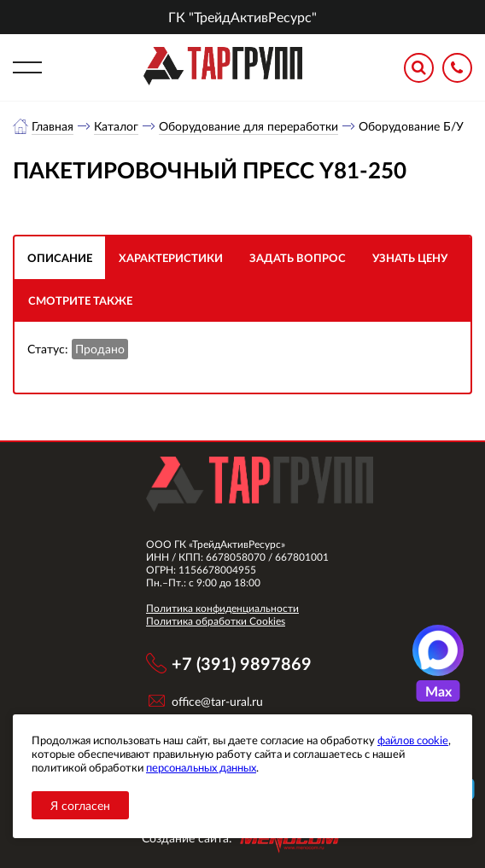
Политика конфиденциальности (222, 608)
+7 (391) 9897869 (242, 663)
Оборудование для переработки (248, 126)
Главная (53, 126)
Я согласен (80, 805)
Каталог (116, 126)
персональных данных (201, 767)
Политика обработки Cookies (216, 621)
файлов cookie (413, 740)
